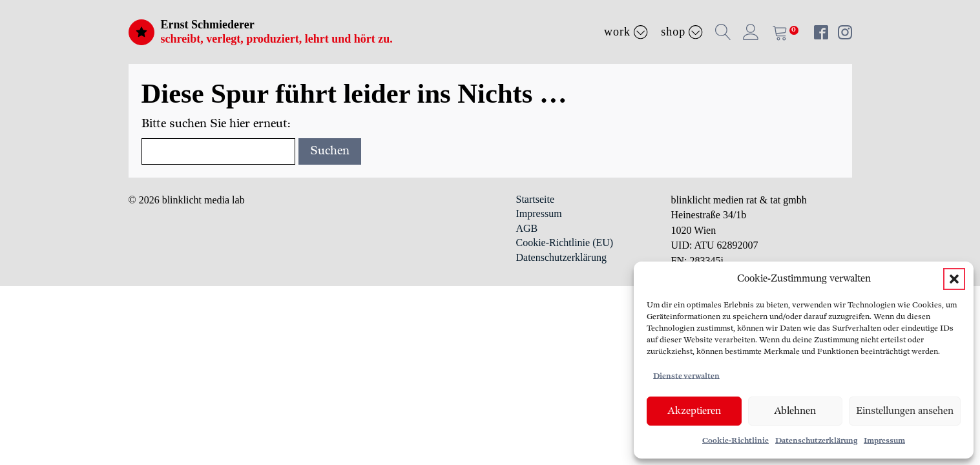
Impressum (884, 441)
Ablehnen (795, 411)
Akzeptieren (694, 411)
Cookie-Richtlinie (735, 441)
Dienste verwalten (686, 376)
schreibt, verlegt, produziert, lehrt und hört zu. (277, 39)
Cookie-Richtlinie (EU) (565, 243)
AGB (527, 228)
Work (626, 32)
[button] (954, 279)
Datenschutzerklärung (816, 441)
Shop (682, 32)
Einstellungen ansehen (905, 411)
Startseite (536, 199)
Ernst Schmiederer (208, 25)
